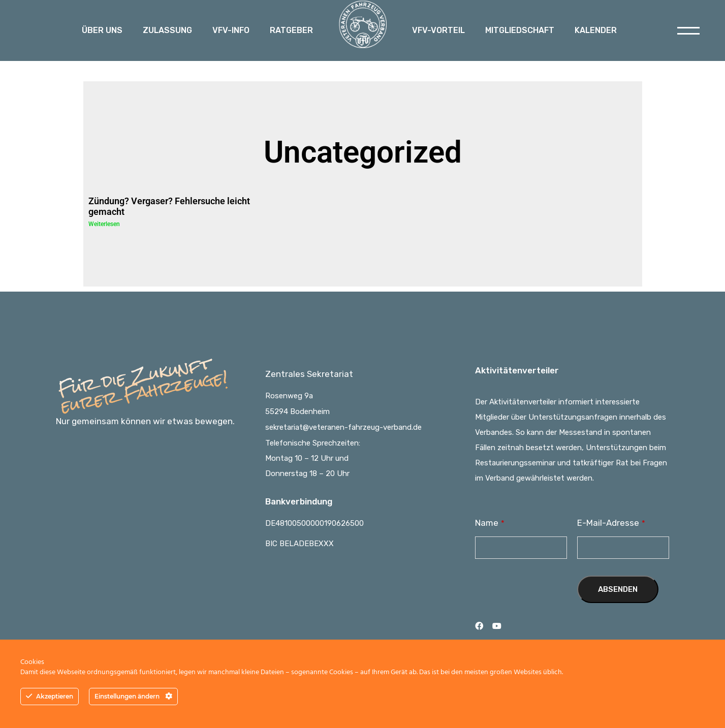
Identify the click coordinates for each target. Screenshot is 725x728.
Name (490, 523)
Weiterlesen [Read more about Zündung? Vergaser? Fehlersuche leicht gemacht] (104, 224)
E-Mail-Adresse (611, 523)
